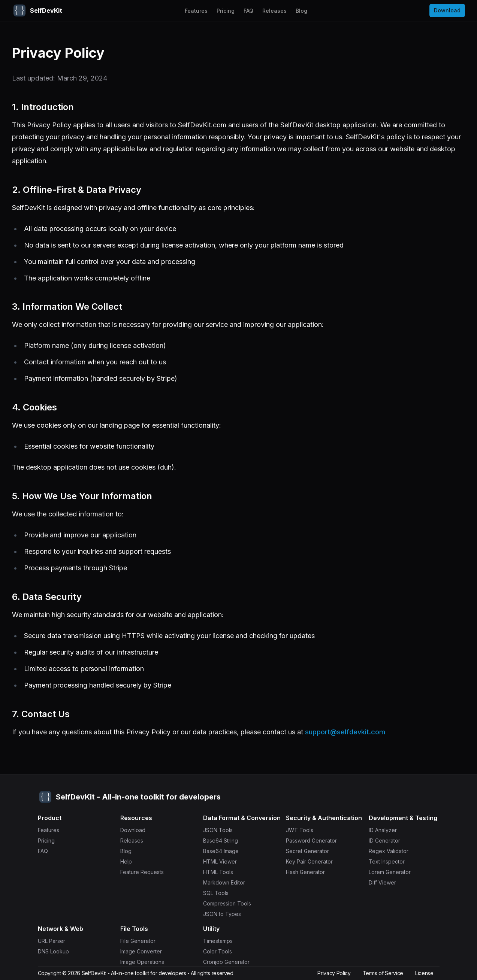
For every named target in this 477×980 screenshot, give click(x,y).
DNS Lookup (57, 951)
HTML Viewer (224, 861)
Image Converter (145, 951)
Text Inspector (390, 861)
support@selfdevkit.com (345, 732)
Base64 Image (225, 851)
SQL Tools (220, 893)
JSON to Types (226, 914)
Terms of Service (383, 973)
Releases (274, 11)
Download (447, 10)
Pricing (226, 11)
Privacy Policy (334, 973)
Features (196, 11)
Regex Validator (392, 851)
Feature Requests (146, 872)
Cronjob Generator (230, 962)
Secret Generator (311, 851)
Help (130, 861)
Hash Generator (309, 872)
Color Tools (221, 951)
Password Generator (315, 841)
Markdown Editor (228, 882)
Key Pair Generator (313, 861)
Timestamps (222, 941)
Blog (301, 11)
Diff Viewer (386, 882)
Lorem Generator (393, 872)
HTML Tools (222, 872)
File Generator (142, 941)
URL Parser (55, 941)
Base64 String (224, 841)
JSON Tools (222, 830)
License (424, 973)
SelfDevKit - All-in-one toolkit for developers (134, 973)
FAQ (248, 11)
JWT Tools (303, 830)
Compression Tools (231, 903)
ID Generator (388, 841)
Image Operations (146, 962)
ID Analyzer (387, 830)
